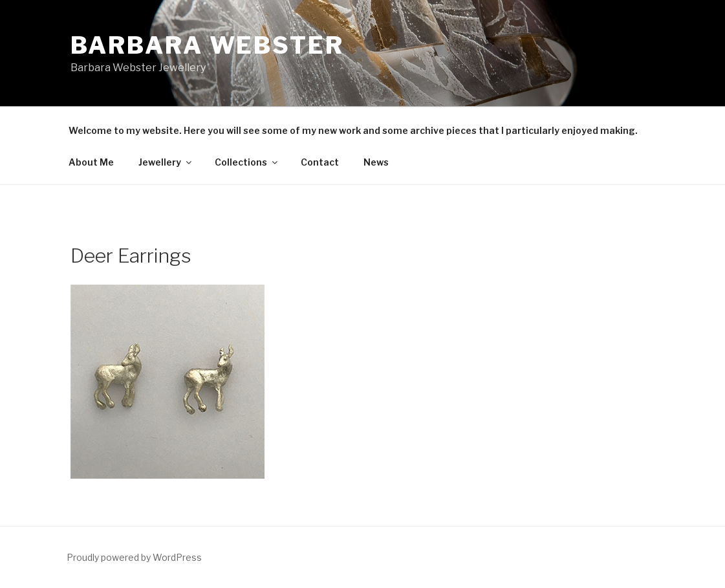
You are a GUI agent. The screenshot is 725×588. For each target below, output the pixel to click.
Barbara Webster (207, 45)
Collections (247, 162)
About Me (91, 162)
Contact (320, 162)
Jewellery (166, 162)
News (376, 162)
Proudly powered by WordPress (134, 557)
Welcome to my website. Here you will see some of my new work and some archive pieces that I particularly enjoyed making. (353, 130)
